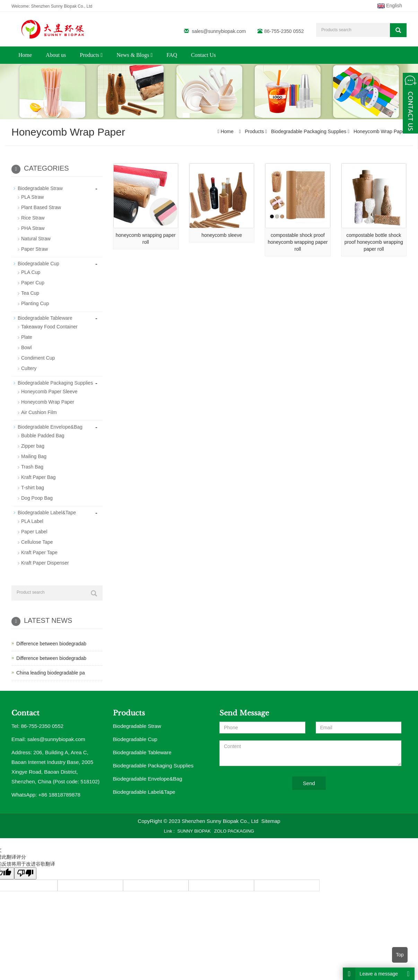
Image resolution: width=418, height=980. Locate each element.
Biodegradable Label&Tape (47, 513)
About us (56, 55)
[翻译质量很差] (25, 873)
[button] (102, 55)
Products (91, 55)
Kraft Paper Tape (39, 552)
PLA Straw (32, 197)
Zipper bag (33, 446)
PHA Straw (33, 228)
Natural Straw (36, 239)
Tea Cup (30, 293)
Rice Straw (33, 218)
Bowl (26, 347)
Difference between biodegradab (51, 644)
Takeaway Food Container (49, 327)
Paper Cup (33, 283)
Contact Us (203, 55)
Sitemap (271, 821)
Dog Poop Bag (37, 498)
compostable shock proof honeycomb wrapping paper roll (298, 242)
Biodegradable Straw (40, 188)
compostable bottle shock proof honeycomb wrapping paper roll (374, 242)
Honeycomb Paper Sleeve (49, 392)
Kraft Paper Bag (38, 477)
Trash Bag (32, 467)
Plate (27, 337)
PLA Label (32, 521)
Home (25, 55)
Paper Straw (34, 249)
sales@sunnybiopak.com (219, 31)
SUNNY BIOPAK (194, 831)
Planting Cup (35, 303)
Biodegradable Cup (38, 264)
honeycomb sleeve (222, 235)
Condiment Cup (38, 358)
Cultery (29, 368)
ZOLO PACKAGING (234, 831)
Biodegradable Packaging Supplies (309, 131)
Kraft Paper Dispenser (45, 563)
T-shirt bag (33, 488)
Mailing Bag (34, 456)
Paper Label (34, 532)
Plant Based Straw (41, 207)
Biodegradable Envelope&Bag (50, 427)
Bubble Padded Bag (43, 436)
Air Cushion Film (39, 412)
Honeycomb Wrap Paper (379, 131)
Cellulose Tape (37, 542)
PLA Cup (31, 272)
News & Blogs (134, 55)
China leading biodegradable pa (51, 673)
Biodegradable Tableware (45, 318)
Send (309, 783)
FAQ (172, 55)
